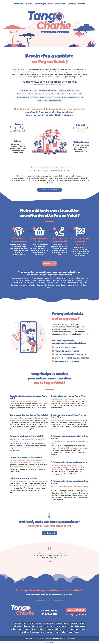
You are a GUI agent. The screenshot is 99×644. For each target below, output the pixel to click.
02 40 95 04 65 (77, 610)
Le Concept (19, 4)
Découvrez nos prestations (49, 190)
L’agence (29, 4)
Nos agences (40, 639)
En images (72, 4)
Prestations (60, 4)
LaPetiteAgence (71, 639)
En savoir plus (49, 264)
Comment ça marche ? (44, 4)
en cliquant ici (49, 533)
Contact (81, 4)
